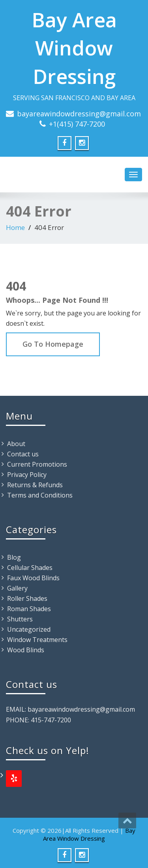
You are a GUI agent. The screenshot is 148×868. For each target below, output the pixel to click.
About (16, 444)
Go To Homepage (53, 344)
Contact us (23, 454)
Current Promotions (37, 464)
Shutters (20, 619)
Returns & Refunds (35, 485)
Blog (14, 557)
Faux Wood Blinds (33, 578)
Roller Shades (27, 598)
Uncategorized (29, 629)
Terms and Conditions (40, 495)
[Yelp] (14, 779)
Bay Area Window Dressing (74, 48)
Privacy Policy (27, 475)
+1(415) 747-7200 (77, 124)
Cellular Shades (30, 568)
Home (15, 227)
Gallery (17, 588)
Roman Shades (29, 609)
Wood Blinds (26, 650)
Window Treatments (37, 640)
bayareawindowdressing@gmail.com (79, 114)
